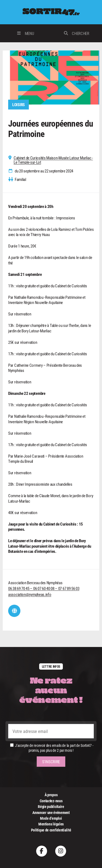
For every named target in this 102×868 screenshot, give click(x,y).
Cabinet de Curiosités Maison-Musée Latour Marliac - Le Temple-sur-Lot (53, 160)
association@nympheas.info (30, 594)
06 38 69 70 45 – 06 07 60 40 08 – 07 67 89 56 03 (44, 588)
